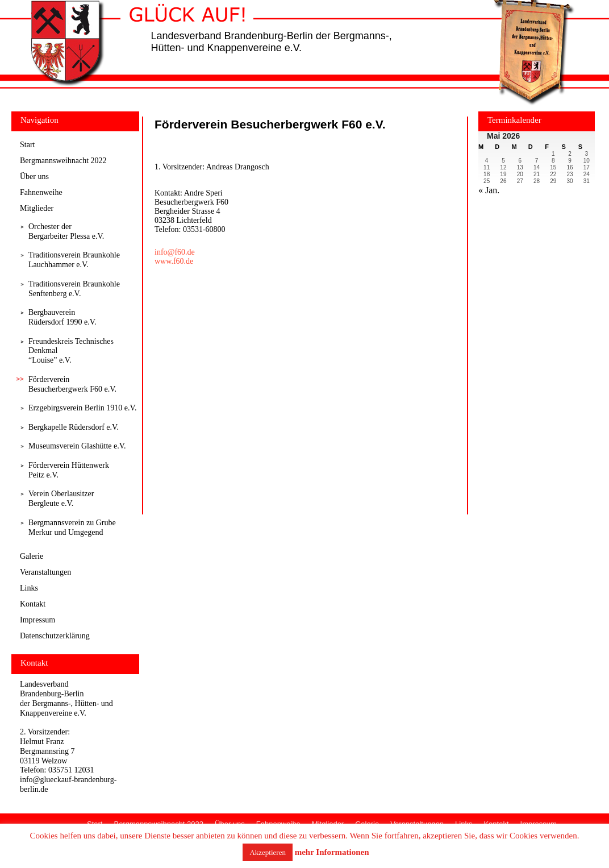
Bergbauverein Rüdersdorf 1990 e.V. (62, 317)
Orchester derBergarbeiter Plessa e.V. (66, 231)
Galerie (32, 556)
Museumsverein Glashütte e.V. (77, 446)
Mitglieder (37, 208)
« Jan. (489, 190)
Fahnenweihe (41, 192)
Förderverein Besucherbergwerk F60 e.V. (72, 384)
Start (27, 145)
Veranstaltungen (45, 572)
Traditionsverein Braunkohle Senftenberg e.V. (74, 289)
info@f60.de (175, 252)
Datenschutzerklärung (55, 636)
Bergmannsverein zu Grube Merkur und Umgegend (72, 528)
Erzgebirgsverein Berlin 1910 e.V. (82, 408)
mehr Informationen (332, 852)
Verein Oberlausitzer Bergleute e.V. (61, 499)
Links (29, 588)
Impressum (37, 620)
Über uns (34, 176)
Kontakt (33, 604)
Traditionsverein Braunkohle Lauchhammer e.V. (74, 260)
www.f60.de (174, 261)
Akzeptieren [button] (268, 852)
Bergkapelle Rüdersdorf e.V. (74, 427)
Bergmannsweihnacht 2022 (63, 161)
